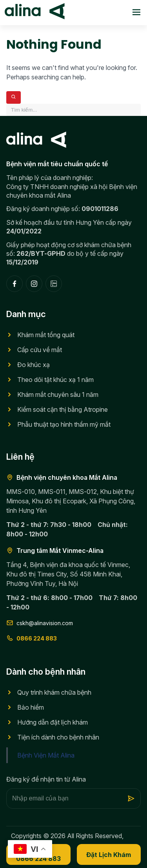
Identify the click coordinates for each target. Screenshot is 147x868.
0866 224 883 (32, 638)
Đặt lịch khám (109, 855)
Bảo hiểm (31, 707)
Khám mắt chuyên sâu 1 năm (58, 395)
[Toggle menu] (136, 13)
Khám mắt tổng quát (46, 335)
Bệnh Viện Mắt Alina (46, 755)
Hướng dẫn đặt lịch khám (53, 722)
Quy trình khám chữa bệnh (54, 692)
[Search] (14, 97)
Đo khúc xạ (34, 365)
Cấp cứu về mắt (40, 350)
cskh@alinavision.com (40, 623)
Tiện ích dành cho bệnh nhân (58, 737)
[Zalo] (54, 284)
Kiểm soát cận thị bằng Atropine (63, 409)
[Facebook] (15, 284)
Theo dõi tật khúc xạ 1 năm (55, 380)
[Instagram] (34, 284)
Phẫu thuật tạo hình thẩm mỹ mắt (64, 424)
